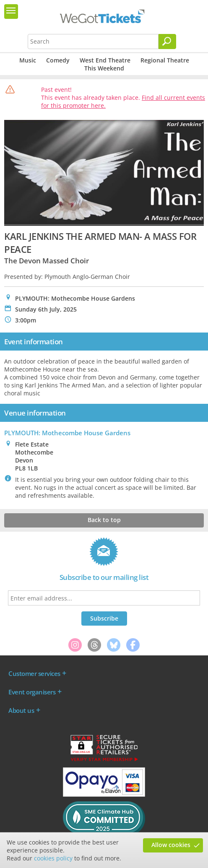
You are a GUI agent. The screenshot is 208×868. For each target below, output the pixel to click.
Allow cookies (171, 845)
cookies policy (53, 858)
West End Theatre (105, 60)
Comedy (58, 60)
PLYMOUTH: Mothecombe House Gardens (67, 433)
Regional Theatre (165, 60)
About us (21, 710)
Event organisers (32, 692)
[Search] (167, 42)
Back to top (104, 520)
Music (28, 60)
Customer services (34, 673)
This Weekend (104, 68)
